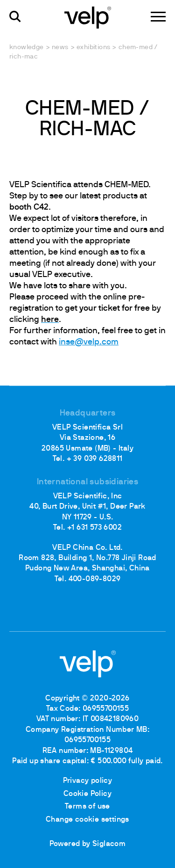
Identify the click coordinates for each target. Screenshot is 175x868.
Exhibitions (93, 47)
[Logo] (88, 17)
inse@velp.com (89, 342)
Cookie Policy (87, 794)
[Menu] (158, 17)
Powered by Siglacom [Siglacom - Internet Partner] (88, 844)
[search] (15, 17)
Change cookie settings (87, 820)
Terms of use (87, 807)
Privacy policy (88, 781)
